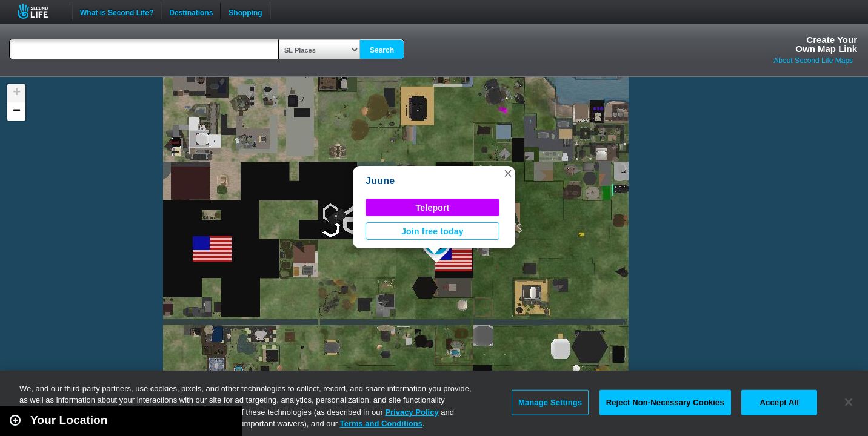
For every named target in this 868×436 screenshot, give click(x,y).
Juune (380, 181)
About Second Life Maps (813, 61)
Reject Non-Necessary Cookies (665, 402)
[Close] (849, 402)
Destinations (191, 12)
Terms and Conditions (381, 424)
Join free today (432, 231)
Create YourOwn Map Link (826, 44)
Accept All (780, 402)
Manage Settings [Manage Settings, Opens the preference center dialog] (550, 402)
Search (382, 50)
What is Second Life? (117, 12)
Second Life (40, 11)
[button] (508, 173)
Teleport (433, 208)
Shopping (245, 12)
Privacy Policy (412, 412)
